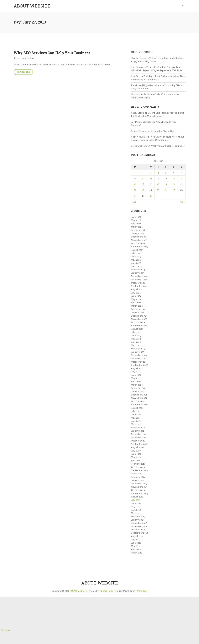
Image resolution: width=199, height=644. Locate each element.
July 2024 (136, 293)
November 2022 (139, 359)
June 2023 (136, 336)
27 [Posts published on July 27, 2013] (174, 190)
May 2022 (136, 378)
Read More (23, 72)
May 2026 (136, 220)
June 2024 (136, 296)
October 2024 (138, 283)
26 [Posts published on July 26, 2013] (166, 190)
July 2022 (136, 372)
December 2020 (139, 434)
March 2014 (137, 474)
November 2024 (139, 280)
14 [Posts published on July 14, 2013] (182, 178)
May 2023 (136, 339)
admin (31, 58)
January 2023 (138, 352)
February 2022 (138, 388)
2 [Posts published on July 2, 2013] (143, 173)
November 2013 (139, 487)
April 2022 (136, 382)
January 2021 (138, 431)
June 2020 (136, 454)
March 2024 (137, 306)
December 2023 (139, 316)
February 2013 (138, 516)
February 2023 (138, 349)
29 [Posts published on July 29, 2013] (135, 196)
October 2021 (138, 401)
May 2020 (136, 457)
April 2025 (136, 263)
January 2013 (138, 520)
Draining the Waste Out (162, 131)
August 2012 (137, 536)
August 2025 (137, 250)
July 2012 (136, 540)
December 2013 (139, 484)
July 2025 (136, 253)
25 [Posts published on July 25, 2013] (158, 190)
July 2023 (136, 332)
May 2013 (136, 507)
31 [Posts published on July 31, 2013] (151, 196)
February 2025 (138, 270)
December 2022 (139, 355)
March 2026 (137, 227)
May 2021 (136, 418)
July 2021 (136, 411)
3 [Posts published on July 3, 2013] (151, 173)
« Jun (134, 202)
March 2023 (137, 345)
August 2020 (137, 447)
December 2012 (139, 523)
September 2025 (140, 247)
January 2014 (138, 480)
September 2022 (140, 365)
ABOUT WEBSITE (32, 6)
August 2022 (137, 368)
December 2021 (139, 395)
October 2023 (138, 322)
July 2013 (136, 500)
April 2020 (136, 461)
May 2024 (136, 299)
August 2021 (137, 408)
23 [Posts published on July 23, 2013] (143, 190)
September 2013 (140, 494)
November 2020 (139, 438)
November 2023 (139, 319)
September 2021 (140, 405)
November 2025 (139, 240)
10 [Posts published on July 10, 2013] (151, 178)
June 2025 (136, 257)
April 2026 (136, 224)
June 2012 (136, 543)
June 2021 (136, 414)
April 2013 (136, 510)
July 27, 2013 (20, 58)
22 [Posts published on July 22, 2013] (135, 190)
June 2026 (136, 217)
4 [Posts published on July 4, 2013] (158, 173)
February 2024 (138, 309)
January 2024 (138, 312)
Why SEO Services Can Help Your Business (52, 53)
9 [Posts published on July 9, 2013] (143, 178)
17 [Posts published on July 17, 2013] (151, 184)
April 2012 (136, 549)
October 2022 (138, 362)
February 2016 (138, 464)
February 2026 (138, 230)
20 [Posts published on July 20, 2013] (174, 184)
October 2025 (138, 243)
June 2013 (136, 503)
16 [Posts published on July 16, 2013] (143, 184)
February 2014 (138, 477)
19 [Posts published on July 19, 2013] (166, 184)
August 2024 (137, 289)
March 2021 (137, 424)
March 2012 (137, 553)
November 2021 (139, 398)
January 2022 (138, 392)
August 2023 (137, 329)
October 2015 (138, 467)
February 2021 (138, 428)
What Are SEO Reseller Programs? (168, 146)
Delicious (5, 630)
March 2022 (137, 385)
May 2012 (136, 546)
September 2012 (140, 533)
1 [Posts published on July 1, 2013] (135, 173)
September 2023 (140, 326)
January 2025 (138, 273)
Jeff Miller (136, 122)
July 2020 (136, 451)
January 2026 (138, 234)
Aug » (182, 202)
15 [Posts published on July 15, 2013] (135, 184)
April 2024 (136, 303)
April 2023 (136, 342)
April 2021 (136, 421)
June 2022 (136, 375)
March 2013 (137, 513)
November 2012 (139, 526)
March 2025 (137, 266)
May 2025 (136, 260)
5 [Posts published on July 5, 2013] (166, 173)
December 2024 (139, 276)
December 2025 (139, 237)
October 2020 (138, 441)
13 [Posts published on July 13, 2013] (174, 178)
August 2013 (137, 497)
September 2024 (140, 286)
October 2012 (138, 530)
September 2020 (140, 444)
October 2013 (138, 490)
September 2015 (140, 470)
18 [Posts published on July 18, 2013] (158, 184)
